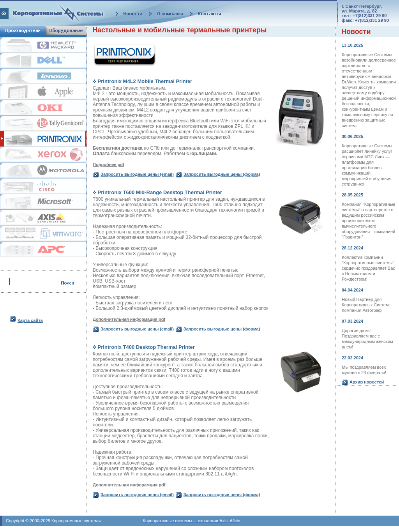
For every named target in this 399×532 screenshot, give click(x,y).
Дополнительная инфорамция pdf (129, 485)
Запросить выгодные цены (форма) (222, 174)
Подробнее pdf (109, 164)
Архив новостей (367, 382)
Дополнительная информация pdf (129, 319)
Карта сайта (30, 320)
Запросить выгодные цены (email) (137, 174)
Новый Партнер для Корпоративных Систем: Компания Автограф (366, 305)
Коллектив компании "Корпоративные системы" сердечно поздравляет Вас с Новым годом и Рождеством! (368, 268)
